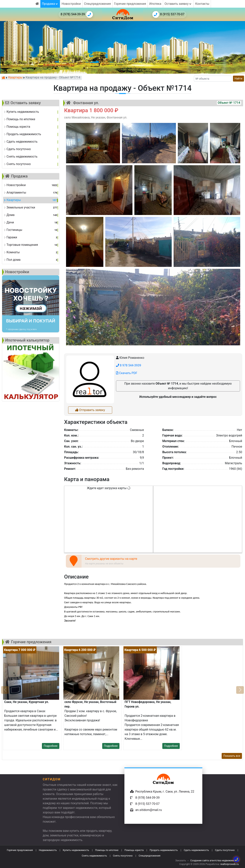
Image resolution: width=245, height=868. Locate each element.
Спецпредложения (97, 4)
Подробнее (51, 746)
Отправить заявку (90, 410)
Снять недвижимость (94, 856)
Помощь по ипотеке (107, 850)
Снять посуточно (123, 856)
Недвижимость (48, 850)
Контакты (202, 4)
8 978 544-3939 (129, 365)
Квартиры (15, 78)
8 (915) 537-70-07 (168, 14)
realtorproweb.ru (229, 864)
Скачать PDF (127, 373)
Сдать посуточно (225, 850)
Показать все (232, 756)
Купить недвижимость (76, 850)
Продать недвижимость (164, 850)
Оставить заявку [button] (178, 4)
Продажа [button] (50, 4)
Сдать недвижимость (196, 850)
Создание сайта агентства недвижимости (215, 860)
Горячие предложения (130, 4)
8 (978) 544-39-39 (77, 14)
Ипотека (155, 4)
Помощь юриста (134, 850)
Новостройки (71, 4)
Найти (239, 78)
